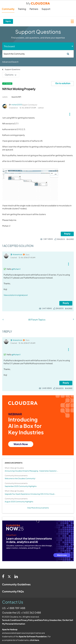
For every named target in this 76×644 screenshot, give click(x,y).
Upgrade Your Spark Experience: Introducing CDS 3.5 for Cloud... (30, 494)
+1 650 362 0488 (31, 613)
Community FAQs (13, 591)
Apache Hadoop (10, 629)
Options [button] (9, 75)
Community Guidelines (16, 584)
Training (22, 9)
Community (8, 9)
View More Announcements (38, 508)
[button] (70, 113)
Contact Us (13, 602)
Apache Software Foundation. (33, 636)
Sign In (8, 21)
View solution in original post (16, 295)
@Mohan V (16, 269)
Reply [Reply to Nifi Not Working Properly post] (67, 234)
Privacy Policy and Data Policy (35, 620)
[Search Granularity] (14, 46)
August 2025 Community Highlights (19, 502)
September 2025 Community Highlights (21, 486)
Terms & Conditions (11, 620)
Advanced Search (10, 62)
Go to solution (63, 83)
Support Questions (12, 69)
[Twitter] (9, 576)
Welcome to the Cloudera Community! (20, 478)
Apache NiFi (16, 97)
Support (46, 9)
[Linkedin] (16, 576)
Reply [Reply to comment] (66, 303)
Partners (34, 9)
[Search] (38, 54)
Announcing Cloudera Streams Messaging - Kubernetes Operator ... (31, 471)
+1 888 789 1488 (16, 608)
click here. (35, 640)
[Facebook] (3, 576)
